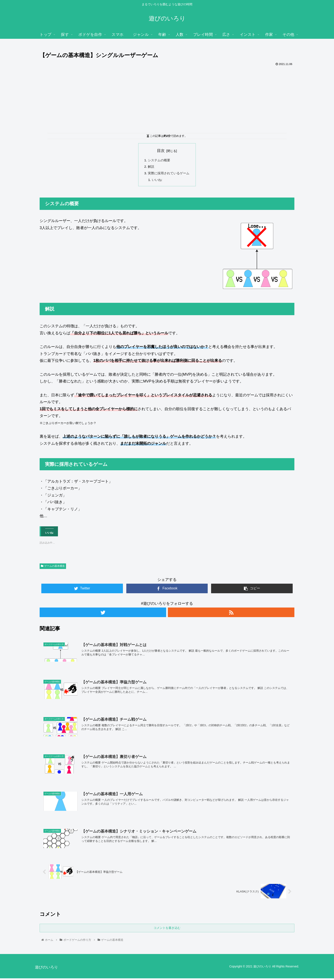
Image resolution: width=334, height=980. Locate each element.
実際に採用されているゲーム (169, 174)
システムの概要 (158, 160)
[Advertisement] (167, 99)
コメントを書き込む (167, 930)
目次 (161, 151)
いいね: (156, 181)
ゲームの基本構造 (53, 568)
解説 (150, 167)
